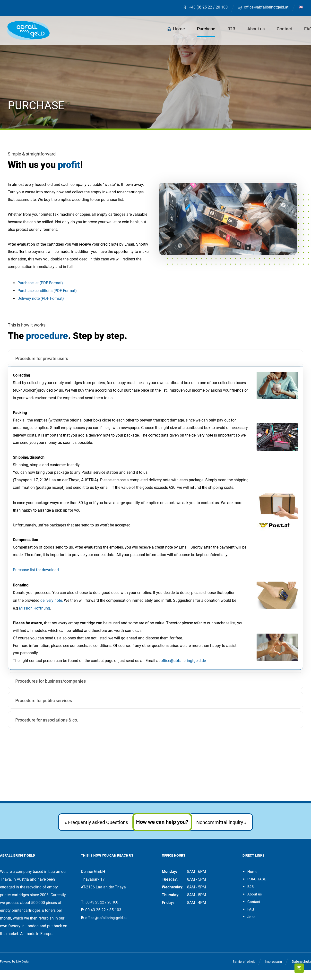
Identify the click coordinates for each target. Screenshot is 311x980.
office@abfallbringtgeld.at (106, 928)
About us (255, 904)
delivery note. (52, 609)
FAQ (251, 919)
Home (252, 882)
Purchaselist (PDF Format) (40, 286)
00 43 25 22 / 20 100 (102, 912)
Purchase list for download (36, 578)
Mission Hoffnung (35, 617)
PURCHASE (257, 889)
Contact (254, 912)
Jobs (251, 927)
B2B (251, 897)
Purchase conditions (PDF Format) (47, 293)
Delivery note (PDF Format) (41, 301)
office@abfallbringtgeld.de (183, 671)
